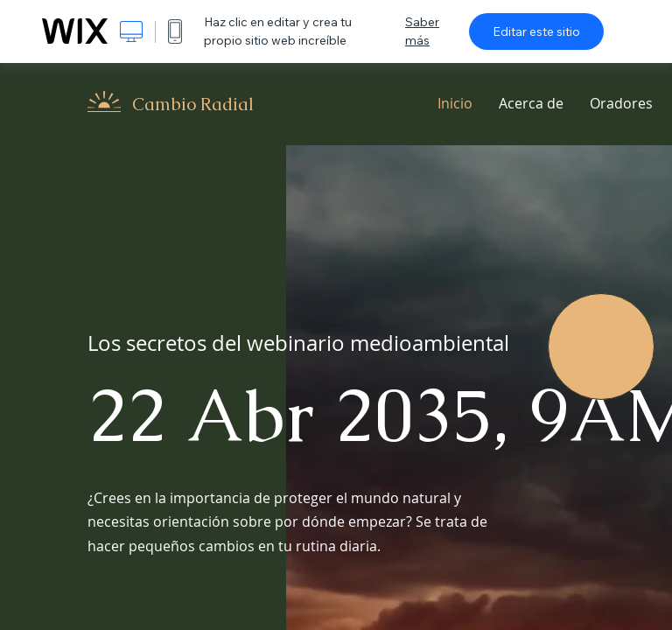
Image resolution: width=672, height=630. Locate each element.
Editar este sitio (536, 31)
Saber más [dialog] (422, 31)
